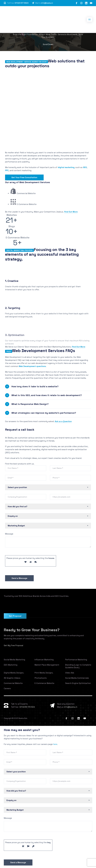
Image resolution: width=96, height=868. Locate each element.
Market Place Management (47, 665)
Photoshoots (41, 678)
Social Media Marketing (14, 660)
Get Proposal (15, 616)
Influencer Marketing (44, 660)
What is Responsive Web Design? (30, 404)
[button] (48, 386)
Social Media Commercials (77, 678)
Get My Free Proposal (13, 645)
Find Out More (71, 212)
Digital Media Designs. (14, 673)
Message (9, 534)
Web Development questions (32, 366)
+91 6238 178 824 (27, 707)
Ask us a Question (63, 421)
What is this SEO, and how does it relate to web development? (47, 395)
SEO (85, 167)
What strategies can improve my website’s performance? (44, 413)
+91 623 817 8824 (21, 3)
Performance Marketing (76, 660)
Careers (7, 688)
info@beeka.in (47, 3)
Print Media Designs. (44, 673)
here (55, 744)
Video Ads (70, 673)
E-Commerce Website (44, 683)
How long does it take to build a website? (35, 386)
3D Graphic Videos (12, 678)
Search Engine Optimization (78, 683)
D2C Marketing (11, 665)
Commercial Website (13, 683)
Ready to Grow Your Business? (32, 630)
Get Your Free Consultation (24, 177)
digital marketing (66, 167)
